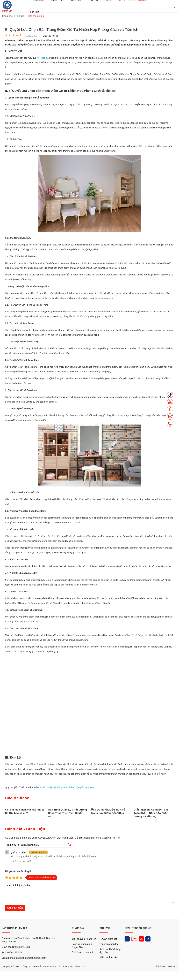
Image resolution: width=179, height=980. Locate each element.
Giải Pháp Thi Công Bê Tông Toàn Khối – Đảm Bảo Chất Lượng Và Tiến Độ (151, 813)
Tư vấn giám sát (108, 939)
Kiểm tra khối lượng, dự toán (110, 951)
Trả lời (14, 861)
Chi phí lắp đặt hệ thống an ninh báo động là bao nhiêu (66, 787)
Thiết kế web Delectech (165, 967)
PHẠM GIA (78, 928)
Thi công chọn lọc (109, 944)
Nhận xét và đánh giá (18, 871)
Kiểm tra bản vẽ (108, 957)
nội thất (41, 58)
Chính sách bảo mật (83, 952)
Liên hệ (35, 12)
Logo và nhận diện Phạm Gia (82, 946)
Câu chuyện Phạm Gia (84, 939)
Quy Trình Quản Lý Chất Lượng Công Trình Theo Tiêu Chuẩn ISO (67, 813)
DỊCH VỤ (105, 928)
